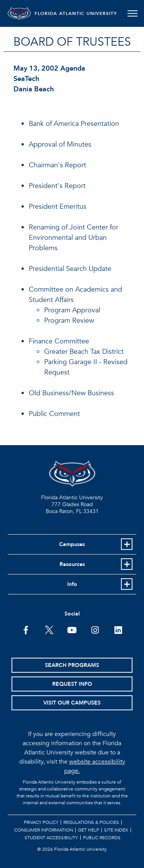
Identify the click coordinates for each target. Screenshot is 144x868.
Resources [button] (72, 564)
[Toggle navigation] (132, 13)
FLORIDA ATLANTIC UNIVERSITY (76, 13)
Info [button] (72, 584)
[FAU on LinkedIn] (118, 629)
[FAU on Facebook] (26, 629)
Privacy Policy (41, 822)
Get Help (89, 830)
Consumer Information (44, 830)
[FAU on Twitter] (49, 629)
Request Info (72, 684)
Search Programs (72, 665)
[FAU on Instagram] (95, 629)
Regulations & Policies (91, 822)
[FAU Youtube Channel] (72, 629)
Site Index (116, 830)
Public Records (102, 838)
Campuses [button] (72, 544)
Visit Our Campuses (72, 703)
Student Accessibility (51, 838)
